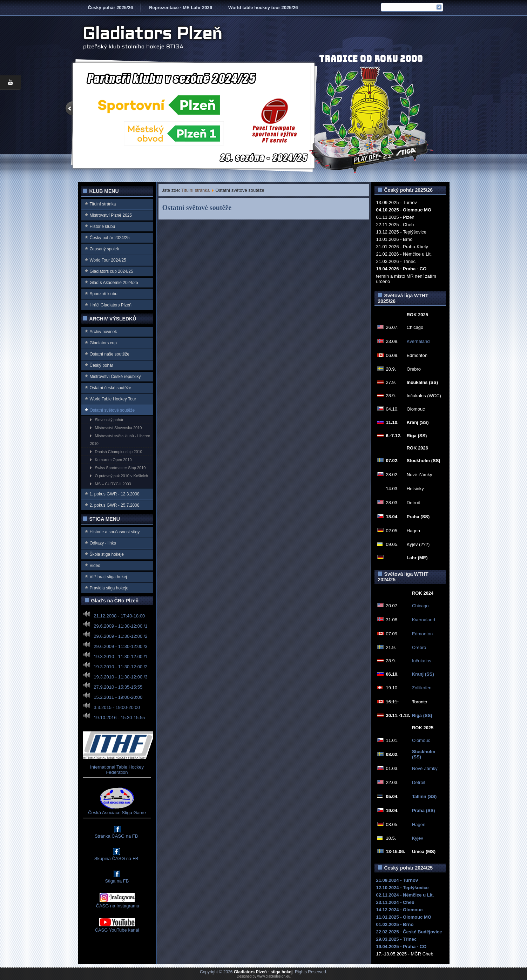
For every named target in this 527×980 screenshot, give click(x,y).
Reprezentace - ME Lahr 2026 (181, 8)
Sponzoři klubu (104, 294)
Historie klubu (103, 227)
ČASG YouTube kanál (117, 930)
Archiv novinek (103, 332)
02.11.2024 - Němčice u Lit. (405, 895)
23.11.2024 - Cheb (395, 902)
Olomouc (421, 740)
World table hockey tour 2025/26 (263, 8)
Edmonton (422, 634)
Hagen (419, 824)
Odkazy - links (103, 543)
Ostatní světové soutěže (112, 410)
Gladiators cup (103, 343)
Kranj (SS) (423, 674)
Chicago (420, 606)
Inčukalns (422, 661)
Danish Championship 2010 (119, 452)
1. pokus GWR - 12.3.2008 (115, 494)
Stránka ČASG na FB (116, 836)
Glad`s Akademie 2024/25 (114, 283)
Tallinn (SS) (424, 796)
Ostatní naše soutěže (110, 354)
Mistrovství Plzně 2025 (111, 215)
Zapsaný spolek (104, 249)
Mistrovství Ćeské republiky (115, 377)
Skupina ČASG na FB (116, 859)
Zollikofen (422, 688)
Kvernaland (418, 341)
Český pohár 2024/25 (110, 238)
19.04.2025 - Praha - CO (401, 947)
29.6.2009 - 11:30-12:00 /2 (120, 636)
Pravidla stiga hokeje (109, 588)
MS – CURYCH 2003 (113, 484)
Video (95, 566)
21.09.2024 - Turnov (397, 880)
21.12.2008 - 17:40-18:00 (119, 616)
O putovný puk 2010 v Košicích (122, 476)
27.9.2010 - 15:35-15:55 (118, 687)
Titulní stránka (103, 204)
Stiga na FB (117, 881)
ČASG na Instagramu (117, 906)
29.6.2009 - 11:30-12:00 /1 (120, 626)
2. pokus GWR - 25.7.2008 (115, 505)
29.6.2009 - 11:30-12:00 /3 (120, 646)
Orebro (419, 647)
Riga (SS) (422, 715)
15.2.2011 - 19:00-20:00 (118, 697)
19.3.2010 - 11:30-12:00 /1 (120, 657)
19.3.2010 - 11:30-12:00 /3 (120, 677)
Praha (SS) (424, 810)
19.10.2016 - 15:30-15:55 (119, 718)
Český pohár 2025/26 (111, 8)
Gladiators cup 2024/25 (112, 271)
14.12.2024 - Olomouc (400, 910)
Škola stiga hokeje (107, 554)
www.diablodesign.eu (274, 976)
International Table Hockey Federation (117, 770)
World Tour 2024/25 (108, 260)
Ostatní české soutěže (111, 388)
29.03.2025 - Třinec (397, 939)
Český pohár (102, 365)
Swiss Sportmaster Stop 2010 (120, 468)
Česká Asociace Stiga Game (117, 813)
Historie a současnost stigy (115, 532)
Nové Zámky (425, 768)
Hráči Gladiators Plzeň (111, 305)
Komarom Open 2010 (113, 460)
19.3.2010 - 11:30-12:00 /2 (120, 667)
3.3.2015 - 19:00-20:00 (117, 707)
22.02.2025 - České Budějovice (409, 932)
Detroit (419, 782)
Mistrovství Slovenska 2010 (119, 428)
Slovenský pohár (109, 420)
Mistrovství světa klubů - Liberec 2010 (120, 440)
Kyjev (418, 838)
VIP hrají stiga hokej (109, 577)
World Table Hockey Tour (113, 399)
